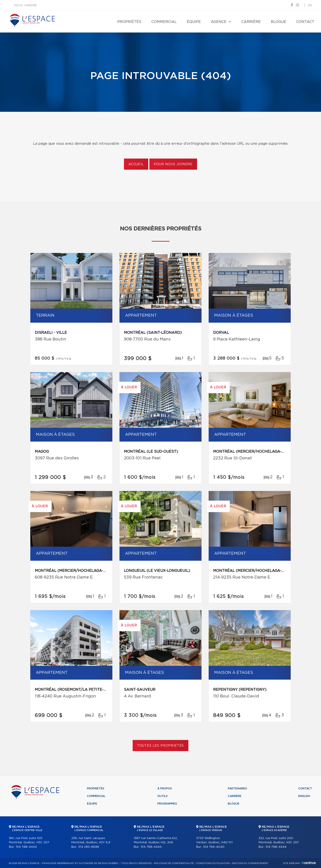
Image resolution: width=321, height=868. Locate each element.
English (304, 796)
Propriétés (129, 22)
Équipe (194, 22)
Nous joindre (26, 5)
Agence (219, 22)
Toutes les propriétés (161, 746)
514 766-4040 (214, 847)
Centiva (309, 863)
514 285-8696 (89, 847)
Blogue (279, 22)
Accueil (136, 164)
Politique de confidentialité (174, 863)
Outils (163, 796)
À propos (165, 789)
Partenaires (237, 789)
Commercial (164, 22)
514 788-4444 (26, 847)
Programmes (167, 804)
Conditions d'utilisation (213, 863)
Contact (305, 22)
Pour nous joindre (173, 164)
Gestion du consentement (250, 863)
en (310, 5)
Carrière (251, 22)
